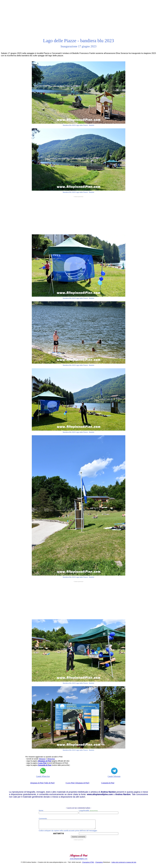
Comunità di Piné (108, 783)
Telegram (42, 759)
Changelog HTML (88, 864)
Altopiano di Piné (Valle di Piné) (42, 783)
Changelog (99, 864)
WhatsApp (51, 759)
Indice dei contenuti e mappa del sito (124, 864)
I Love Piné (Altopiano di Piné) (78, 783)
